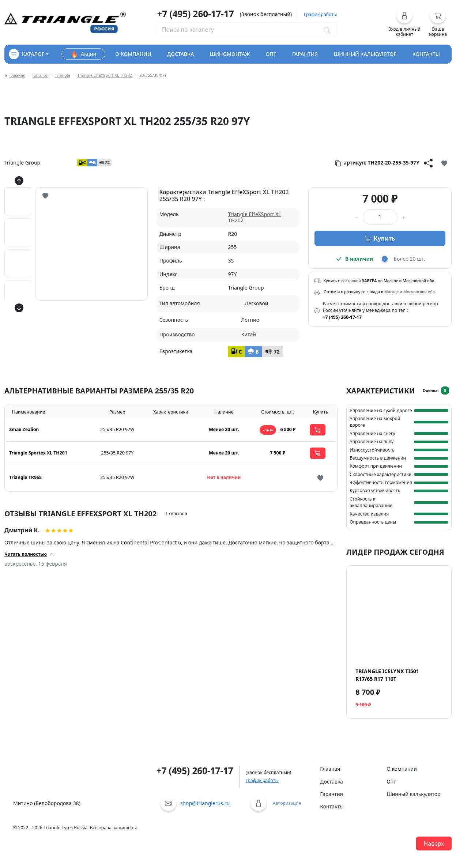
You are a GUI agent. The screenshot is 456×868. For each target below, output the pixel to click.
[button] (404, 22)
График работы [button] (320, 14)
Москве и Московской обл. (410, 292)
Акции (83, 54)
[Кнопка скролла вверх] (19, 181)
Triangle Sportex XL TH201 (38, 453)
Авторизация (287, 803)
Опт (391, 782)
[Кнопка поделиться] (428, 163)
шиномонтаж (230, 54)
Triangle (63, 75)
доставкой (351, 281)
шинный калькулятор (365, 54)
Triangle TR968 (25, 477)
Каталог (40, 75)
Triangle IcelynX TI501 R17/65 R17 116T (387, 675)
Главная (17, 75)
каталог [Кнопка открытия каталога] (27, 54)
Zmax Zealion (24, 429)
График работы (262, 780)
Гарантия (331, 794)
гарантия (305, 54)
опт (271, 54)
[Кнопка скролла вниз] (19, 308)
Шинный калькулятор (413, 794)
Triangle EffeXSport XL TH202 (105, 75)
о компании (133, 54)
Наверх (434, 844)
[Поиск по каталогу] (327, 30)
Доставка (331, 782)
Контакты (332, 806)
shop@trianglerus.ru (205, 803)
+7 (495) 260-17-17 (196, 14)
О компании (402, 769)
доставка (181, 54)
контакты (426, 54)
